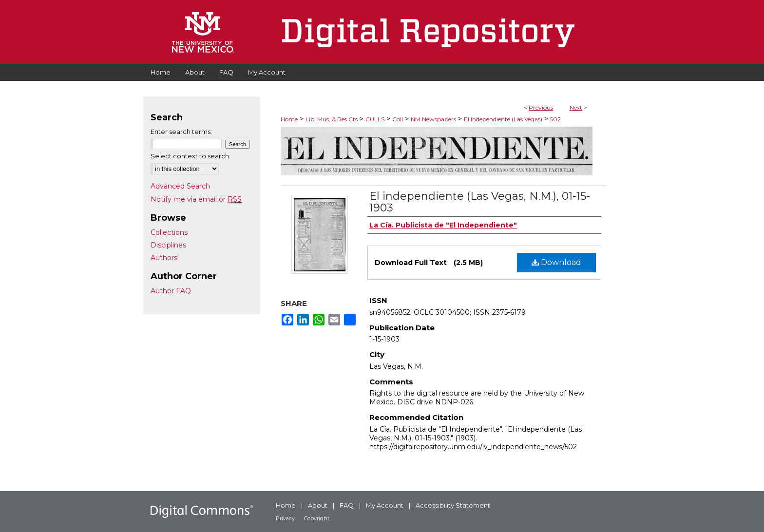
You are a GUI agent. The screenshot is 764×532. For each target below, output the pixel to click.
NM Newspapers (433, 119)
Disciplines (168, 245)
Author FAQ (171, 291)
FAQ (347, 505)
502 (555, 119)
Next (576, 107)
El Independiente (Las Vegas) (503, 119)
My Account (385, 505)
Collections (169, 232)
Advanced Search (180, 186)
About (318, 505)
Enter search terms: (181, 132)
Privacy (285, 518)
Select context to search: (191, 156)
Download (556, 262)
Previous (541, 107)
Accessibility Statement (453, 505)
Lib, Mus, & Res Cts (332, 119)
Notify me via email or (196, 199)
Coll (398, 119)
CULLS (375, 119)
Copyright (317, 518)
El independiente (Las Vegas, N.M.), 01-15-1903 (480, 202)
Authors (164, 258)
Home (289, 119)
